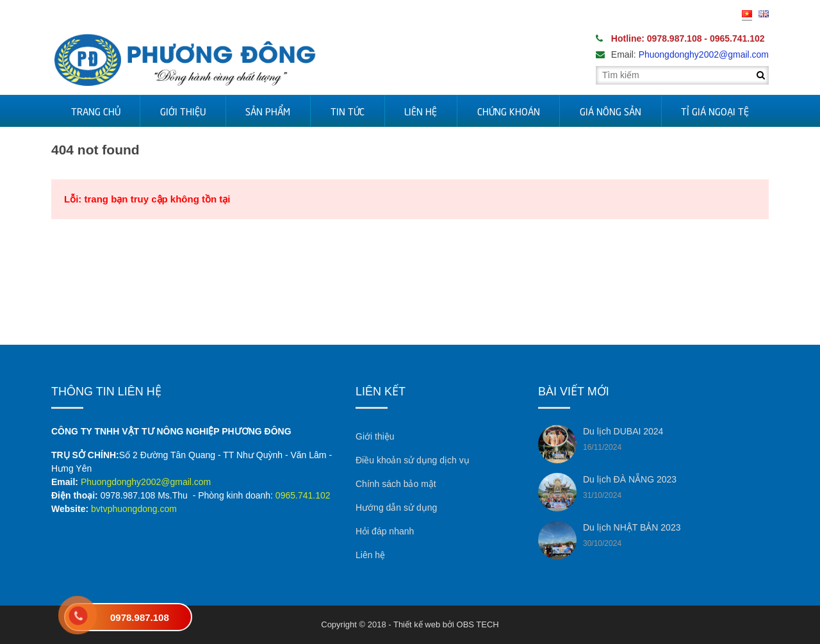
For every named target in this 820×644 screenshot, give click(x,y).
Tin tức (348, 111)
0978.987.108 (140, 617)
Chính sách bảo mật (396, 484)
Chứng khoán (509, 111)
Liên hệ (421, 111)
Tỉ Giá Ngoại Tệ (715, 111)
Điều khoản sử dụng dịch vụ (413, 460)
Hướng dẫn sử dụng (396, 508)
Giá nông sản (611, 111)
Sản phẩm (268, 111)
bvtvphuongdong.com (134, 509)
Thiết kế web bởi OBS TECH (446, 624)
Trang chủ (96, 111)
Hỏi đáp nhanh (385, 531)
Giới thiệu (183, 111)
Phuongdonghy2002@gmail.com (146, 482)
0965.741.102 (303, 495)
